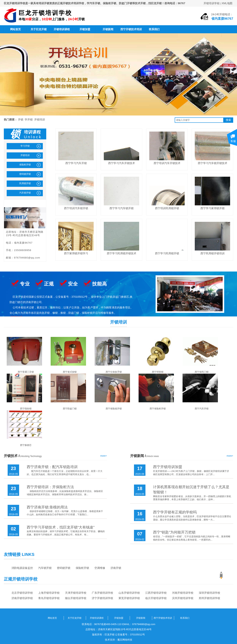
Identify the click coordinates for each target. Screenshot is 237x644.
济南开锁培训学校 (22, 598)
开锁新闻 (108, 29)
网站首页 (15, 29)
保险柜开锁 (82, 568)
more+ (104, 456)
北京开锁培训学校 (22, 593)
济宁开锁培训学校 (102, 598)
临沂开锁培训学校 (156, 598)
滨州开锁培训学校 (183, 598)
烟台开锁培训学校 (76, 598)
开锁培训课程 (62, 29)
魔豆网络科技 (125, 640)
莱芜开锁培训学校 (129, 598)
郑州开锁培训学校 (209, 598)
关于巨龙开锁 (39, 29)
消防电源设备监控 (22, 568)
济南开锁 (116, 568)
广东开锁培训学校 (102, 593)
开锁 (21, 120)
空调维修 (100, 568)
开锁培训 (40, 120)
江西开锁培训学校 (156, 593)
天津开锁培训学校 (76, 593)
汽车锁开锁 (45, 568)
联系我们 (154, 29)
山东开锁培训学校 (129, 593)
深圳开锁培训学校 (209, 593)
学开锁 (29, 120)
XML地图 (227, 3)
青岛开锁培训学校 (49, 598)
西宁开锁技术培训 (131, 29)
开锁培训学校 (212, 3)
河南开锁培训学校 (183, 593)
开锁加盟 (85, 29)
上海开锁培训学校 (49, 593)
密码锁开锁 (64, 568)
